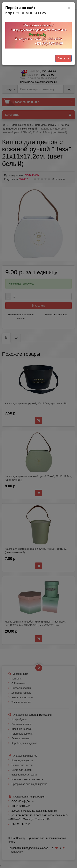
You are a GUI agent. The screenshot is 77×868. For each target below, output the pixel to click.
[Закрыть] (69, 8)
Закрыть (63, 58)
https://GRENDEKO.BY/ (26, 13)
